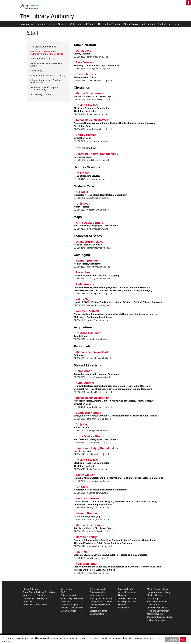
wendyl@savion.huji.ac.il (99, 320)
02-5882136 (80, 99)
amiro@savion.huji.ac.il (98, 210)
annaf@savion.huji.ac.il (98, 339)
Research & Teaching (110, 24)
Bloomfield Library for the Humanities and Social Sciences (47, 53)
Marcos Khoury (86, 537)
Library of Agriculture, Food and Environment (46, 81)
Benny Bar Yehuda (88, 413)
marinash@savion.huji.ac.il (100, 99)
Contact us (123, 608)
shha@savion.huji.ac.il (98, 141)
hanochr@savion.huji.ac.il (99, 267)
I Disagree (172, 640)
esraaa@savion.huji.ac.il (99, 279)
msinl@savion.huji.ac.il (98, 160)
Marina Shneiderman (90, 93)
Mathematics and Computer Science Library (44, 88)
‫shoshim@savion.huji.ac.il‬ (99, 80)
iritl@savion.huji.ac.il (97, 179)
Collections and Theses (83, 24)
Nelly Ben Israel (86, 564)
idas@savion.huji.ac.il (97, 558)
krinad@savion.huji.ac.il (98, 229)
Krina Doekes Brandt (90, 223)
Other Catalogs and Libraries (139, 24)
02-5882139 (80, 57)
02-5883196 (80, 129)
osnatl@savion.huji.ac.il (98, 57)
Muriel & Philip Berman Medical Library (46, 65)
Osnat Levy (83, 51)
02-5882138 (80, 305)
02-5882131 (80, 279)
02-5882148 (80, 320)
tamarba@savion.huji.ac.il (99, 129)
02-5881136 (80, 294)
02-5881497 (80, 573)
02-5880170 (80, 229)
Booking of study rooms (101, 598)
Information (27, 24)
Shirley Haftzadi (87, 135)
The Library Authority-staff (43, 47)
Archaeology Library (41, 94)
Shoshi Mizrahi (86, 74)
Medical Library (154, 595)
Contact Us (164, 24)
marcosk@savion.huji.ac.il (99, 546)
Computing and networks (102, 602)
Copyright (65, 602)
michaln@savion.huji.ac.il (99, 358)
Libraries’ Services (58, 24)
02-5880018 (80, 114)
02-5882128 (80, 339)
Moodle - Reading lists (72, 608)
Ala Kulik (82, 192)
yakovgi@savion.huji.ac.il (99, 305)
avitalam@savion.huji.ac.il (99, 294)
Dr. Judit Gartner (87, 105)
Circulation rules (97, 592)
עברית (176, 24)
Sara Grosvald (85, 62)
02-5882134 (80, 69)
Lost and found (125, 589)
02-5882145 (80, 248)
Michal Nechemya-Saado (93, 352)
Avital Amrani (85, 284)
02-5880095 (80, 558)
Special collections (127, 598)
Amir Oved (83, 204)
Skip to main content (10, 1)
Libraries (40, 24)
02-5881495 (80, 198)
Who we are (67, 589)
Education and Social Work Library (48, 75)
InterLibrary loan (97, 595)
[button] (189, 3)
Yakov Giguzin (86, 299)
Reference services (99, 589)
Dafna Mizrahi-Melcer (90, 242)
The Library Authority (47, 16)
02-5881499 (80, 419)
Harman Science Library (43, 59)
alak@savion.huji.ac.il (97, 198)
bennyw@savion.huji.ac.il (99, 419)
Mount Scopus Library (158, 589)
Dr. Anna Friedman (88, 333)
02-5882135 (80, 141)
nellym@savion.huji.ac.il (98, 573)
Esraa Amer (84, 272)
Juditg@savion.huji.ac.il (98, 114)
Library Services (69, 611)
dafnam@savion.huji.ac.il (99, 248)
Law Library (36, 71)
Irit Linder (82, 173)
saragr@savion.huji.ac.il (98, 69)
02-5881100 (80, 210)
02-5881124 (80, 546)
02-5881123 (80, 160)
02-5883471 (80, 179)
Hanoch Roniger (87, 261)
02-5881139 (80, 80)
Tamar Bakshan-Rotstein (93, 120)
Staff (63, 592)
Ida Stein (82, 552)
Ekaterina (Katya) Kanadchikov (97, 154)
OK (183, 640)
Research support (69, 605)
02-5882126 (80, 267)
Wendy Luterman (87, 311)
